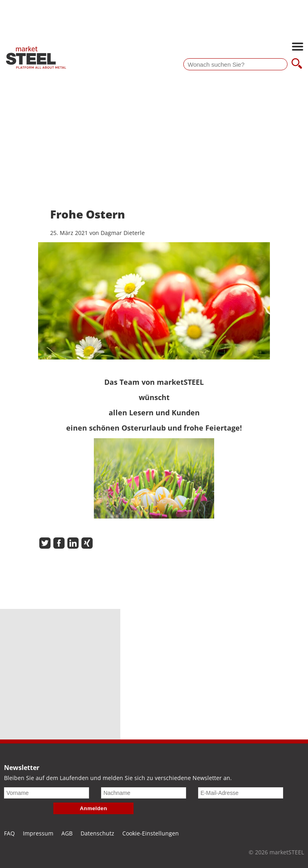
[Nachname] (144, 793)
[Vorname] (47, 793)
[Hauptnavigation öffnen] (298, 47)
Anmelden (93, 808)
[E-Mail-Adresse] (241, 793)
